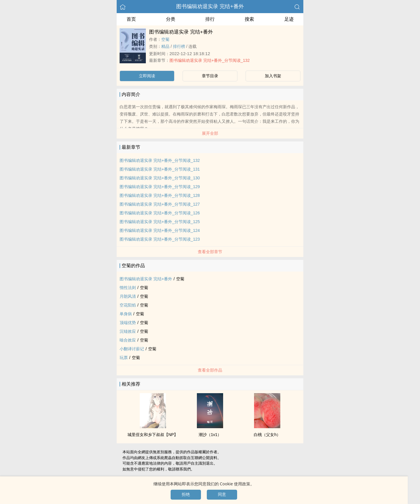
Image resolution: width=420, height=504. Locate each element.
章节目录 (210, 76)
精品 (165, 46)
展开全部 (210, 133)
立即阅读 (147, 76)
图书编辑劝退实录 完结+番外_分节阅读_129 (160, 187)
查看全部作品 (210, 370)
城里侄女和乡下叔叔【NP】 (153, 435)
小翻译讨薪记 (132, 349)
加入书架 (273, 76)
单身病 (126, 314)
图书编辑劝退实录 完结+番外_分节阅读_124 (160, 230)
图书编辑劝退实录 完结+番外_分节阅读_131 (160, 169)
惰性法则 (128, 288)
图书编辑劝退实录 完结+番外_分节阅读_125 (160, 222)
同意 (222, 494)
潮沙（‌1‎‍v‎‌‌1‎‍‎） (210, 435)
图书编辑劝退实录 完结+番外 (210, 6)
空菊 (165, 39)
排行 (210, 19)
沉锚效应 (128, 331)
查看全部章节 (210, 252)
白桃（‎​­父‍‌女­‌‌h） (267, 435)
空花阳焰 (128, 305)
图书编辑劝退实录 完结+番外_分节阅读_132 (210, 60)
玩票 (124, 358)
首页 (131, 19)
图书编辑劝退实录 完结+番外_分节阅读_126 (160, 213)
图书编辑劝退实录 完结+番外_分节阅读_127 (160, 204)
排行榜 (179, 46)
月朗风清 (128, 296)
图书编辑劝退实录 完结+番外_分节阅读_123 (160, 239)
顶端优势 (128, 323)
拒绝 (186, 494)
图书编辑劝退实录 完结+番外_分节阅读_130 (160, 178)
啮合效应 (128, 340)
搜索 (249, 19)
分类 (171, 19)
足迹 (289, 19)
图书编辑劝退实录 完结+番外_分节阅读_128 (160, 195)
